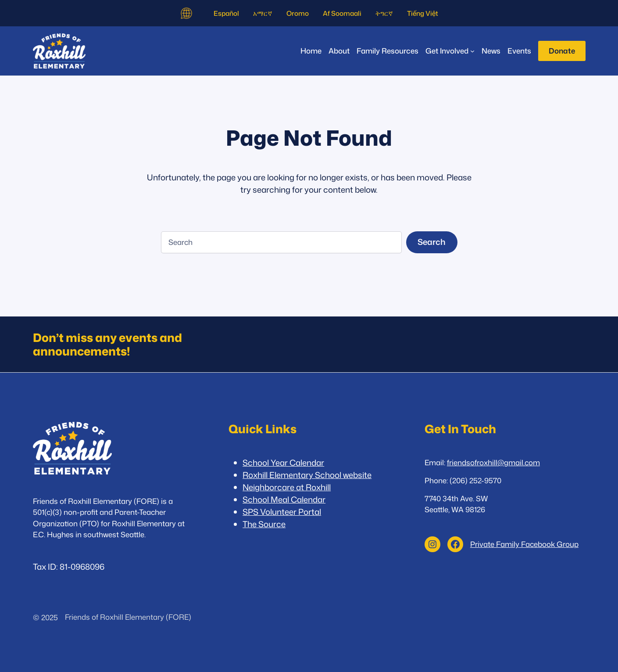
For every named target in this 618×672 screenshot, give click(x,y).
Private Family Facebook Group (524, 544)
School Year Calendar (283, 463)
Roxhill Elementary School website (307, 475)
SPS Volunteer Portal (282, 512)
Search (432, 242)
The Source (264, 524)
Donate (562, 51)
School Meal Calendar (284, 500)
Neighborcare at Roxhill (287, 487)
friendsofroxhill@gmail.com (493, 462)
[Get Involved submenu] (450, 51)
